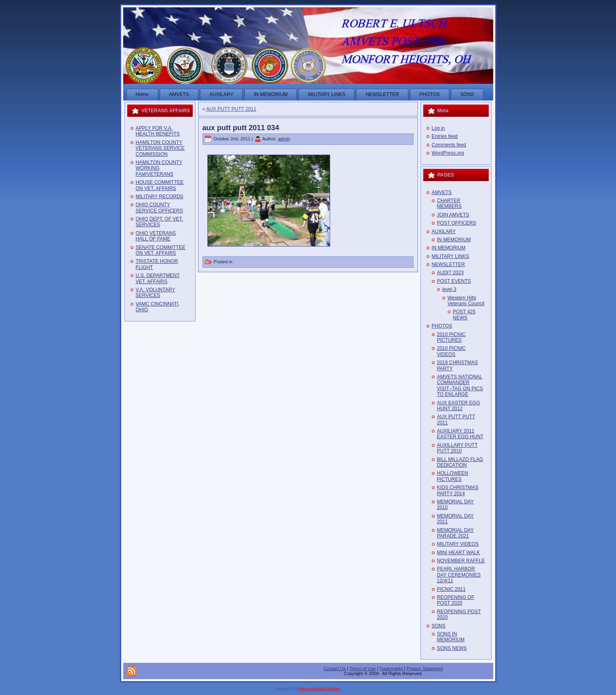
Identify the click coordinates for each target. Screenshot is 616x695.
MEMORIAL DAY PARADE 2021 (456, 533)
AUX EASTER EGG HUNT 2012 (459, 406)
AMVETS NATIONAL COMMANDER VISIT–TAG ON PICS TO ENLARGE (460, 386)
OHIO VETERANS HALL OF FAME (156, 236)
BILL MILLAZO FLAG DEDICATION (460, 462)
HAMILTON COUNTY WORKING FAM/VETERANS (159, 168)
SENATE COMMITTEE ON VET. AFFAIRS (161, 250)
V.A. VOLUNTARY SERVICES (156, 293)
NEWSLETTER (448, 264)
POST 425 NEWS (464, 315)
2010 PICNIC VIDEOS (452, 351)
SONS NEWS (452, 648)
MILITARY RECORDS (160, 197)
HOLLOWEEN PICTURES (453, 476)
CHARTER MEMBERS (449, 203)
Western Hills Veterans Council (466, 301)
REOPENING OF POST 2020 (456, 600)
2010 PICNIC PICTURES (452, 337)
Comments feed (449, 145)
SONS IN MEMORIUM (451, 637)
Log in (439, 128)
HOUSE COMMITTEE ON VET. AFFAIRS (160, 185)
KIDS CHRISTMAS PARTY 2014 (458, 490)
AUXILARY (444, 232)
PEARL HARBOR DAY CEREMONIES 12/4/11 (459, 575)
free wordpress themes (319, 689)
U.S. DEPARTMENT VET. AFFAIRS (158, 278)
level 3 (449, 289)
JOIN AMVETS (453, 215)
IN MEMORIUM (454, 240)
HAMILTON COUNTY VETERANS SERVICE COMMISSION (160, 148)
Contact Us (335, 669)
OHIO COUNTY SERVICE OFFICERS (159, 208)
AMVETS (442, 192)
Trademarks (391, 669)
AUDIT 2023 (451, 273)
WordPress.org (448, 153)
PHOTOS (442, 326)
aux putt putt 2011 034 (241, 128)
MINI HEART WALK (459, 553)
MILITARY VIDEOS (458, 544)
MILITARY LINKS (451, 256)
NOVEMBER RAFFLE (461, 561)
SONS (439, 626)
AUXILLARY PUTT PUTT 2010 (457, 448)
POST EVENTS (454, 281)
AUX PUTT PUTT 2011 (231, 109)
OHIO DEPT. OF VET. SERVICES (160, 222)
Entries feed (445, 136)
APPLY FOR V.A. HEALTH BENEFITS (158, 131)
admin (284, 139)
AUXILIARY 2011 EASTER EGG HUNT (460, 434)
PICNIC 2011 (452, 589)
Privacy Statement (425, 669)
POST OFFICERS (457, 223)
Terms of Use (362, 669)
